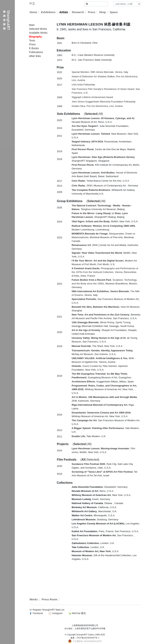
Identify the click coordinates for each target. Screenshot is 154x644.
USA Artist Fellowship (83, 85)
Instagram (56, 613)
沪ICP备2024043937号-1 (88, 638)
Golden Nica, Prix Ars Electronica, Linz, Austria (97, 106)
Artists (64, 12)
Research (78, 12)
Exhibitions (48, 12)
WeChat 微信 (77, 613)
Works (34, 600)
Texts (32, 40)
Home (33, 12)
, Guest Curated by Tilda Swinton (94, 366)
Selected (91, 114)
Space (114, 12)
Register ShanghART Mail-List (49, 610)
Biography (36, 37)
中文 (32, 4)
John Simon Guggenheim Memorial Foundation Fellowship (104, 102)
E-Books (34, 48)
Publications (36, 52)
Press (91, 12)
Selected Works (38, 29)
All (100, 114)
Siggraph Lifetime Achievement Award (92, 97)
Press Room (50, 600)
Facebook (36, 613)
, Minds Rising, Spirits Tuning (101, 322)
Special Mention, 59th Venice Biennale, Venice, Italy (100, 72)
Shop (102, 12)
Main (32, 25)
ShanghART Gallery (85, 635)
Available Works (38, 33)
